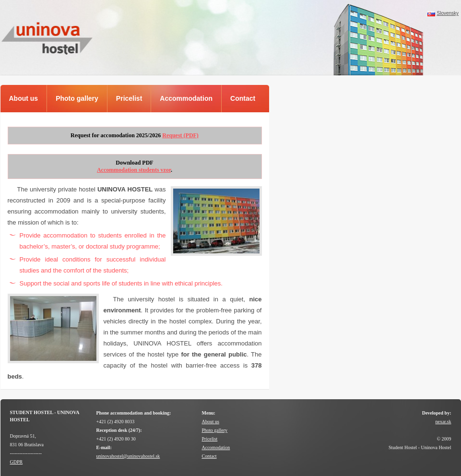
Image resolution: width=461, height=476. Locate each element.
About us (211, 422)
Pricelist (210, 439)
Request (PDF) (180, 135)
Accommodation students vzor (134, 170)
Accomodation (216, 447)
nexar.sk (443, 422)
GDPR (17, 462)
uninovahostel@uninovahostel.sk (128, 456)
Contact (209, 456)
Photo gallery (215, 430)
